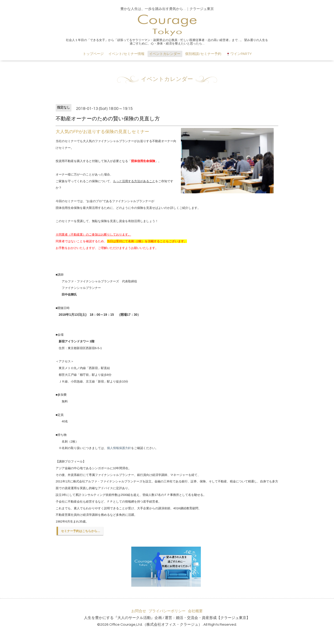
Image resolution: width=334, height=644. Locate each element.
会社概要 (195, 611)
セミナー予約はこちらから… (81, 531)
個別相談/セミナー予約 (203, 54)
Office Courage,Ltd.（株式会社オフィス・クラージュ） (156, 625)
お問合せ (139, 611)
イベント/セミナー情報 (126, 54)
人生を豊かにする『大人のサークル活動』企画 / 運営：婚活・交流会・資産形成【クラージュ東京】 (167, 618)
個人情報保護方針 (119, 448)
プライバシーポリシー (167, 611)
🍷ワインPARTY (239, 54)
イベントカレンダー (165, 54)
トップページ (93, 54)
